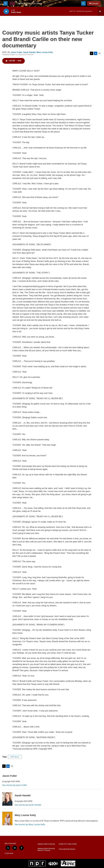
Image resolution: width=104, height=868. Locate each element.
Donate (95, 3)
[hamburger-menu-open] (6, 3)
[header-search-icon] (83, 3)
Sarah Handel (29, 52)
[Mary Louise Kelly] (7, 818)
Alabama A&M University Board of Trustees (46, 849)
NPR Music (15, 757)
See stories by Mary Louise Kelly (30, 824)
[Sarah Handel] (7, 799)
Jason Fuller (17, 52)
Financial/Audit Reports (67, 849)
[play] (6, 11)
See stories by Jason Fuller (15, 785)
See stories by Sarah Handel (28, 805)
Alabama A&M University (46, 844)
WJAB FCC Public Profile (68, 844)
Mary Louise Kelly (45, 52)
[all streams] (101, 11)
